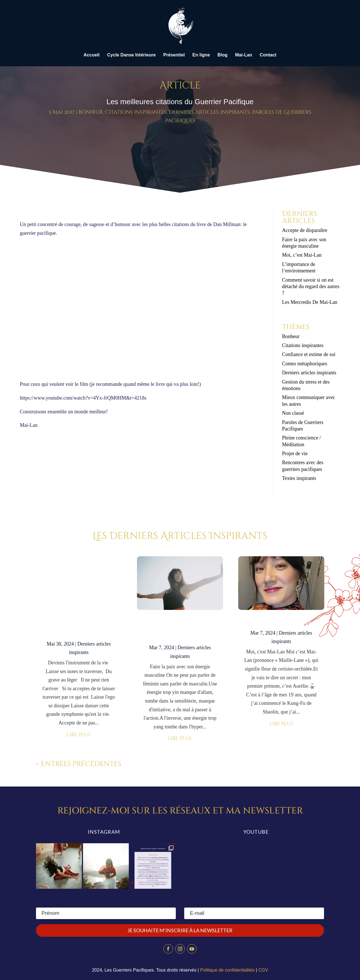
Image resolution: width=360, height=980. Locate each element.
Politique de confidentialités (227, 970)
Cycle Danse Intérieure (131, 55)
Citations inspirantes (136, 112)
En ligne (201, 55)
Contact (268, 55)
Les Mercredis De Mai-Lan (310, 302)
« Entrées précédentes (79, 764)
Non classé (293, 413)
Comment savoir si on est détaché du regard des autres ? (311, 287)
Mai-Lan (244, 55)
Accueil (92, 55)
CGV (263, 970)
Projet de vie (295, 453)
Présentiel (174, 55)
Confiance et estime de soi (309, 354)
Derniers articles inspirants (209, 112)
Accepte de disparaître (307, 230)
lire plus (79, 735)
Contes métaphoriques (305, 364)
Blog (222, 55)
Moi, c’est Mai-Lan (302, 255)
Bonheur (91, 112)
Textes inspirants (299, 478)
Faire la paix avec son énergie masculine (180, 629)
